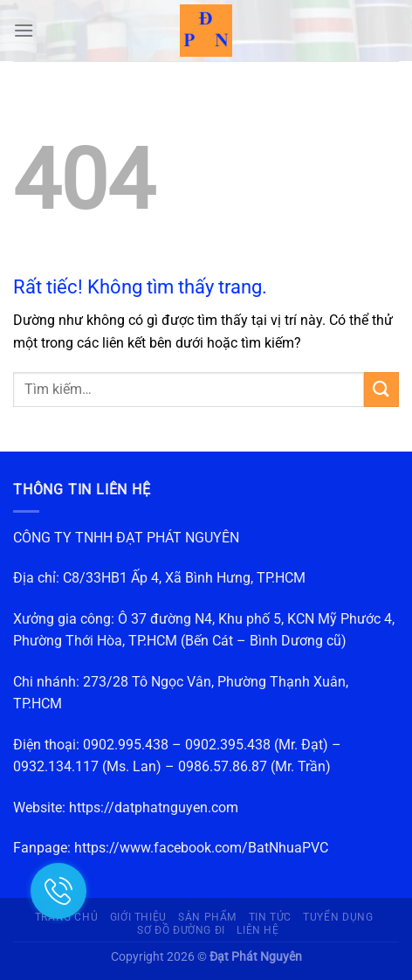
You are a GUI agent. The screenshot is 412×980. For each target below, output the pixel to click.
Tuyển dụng (338, 917)
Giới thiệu (138, 917)
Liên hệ (257, 930)
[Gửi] (381, 389)
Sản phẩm (207, 917)
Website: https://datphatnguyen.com (126, 807)
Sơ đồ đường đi (181, 930)
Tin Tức (270, 917)
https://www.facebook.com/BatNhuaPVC (201, 848)
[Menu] (24, 30)
